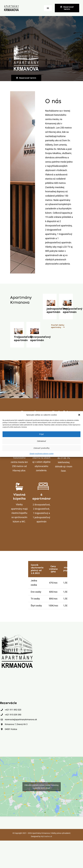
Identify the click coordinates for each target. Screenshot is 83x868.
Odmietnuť (42, 441)
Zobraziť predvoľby (41, 448)
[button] (79, 415)
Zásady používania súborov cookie (41, 454)
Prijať (41, 434)
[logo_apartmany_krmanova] (11, 6)
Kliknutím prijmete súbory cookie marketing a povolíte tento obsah (42, 786)
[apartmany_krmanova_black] (17, 635)
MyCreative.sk (46, 836)
